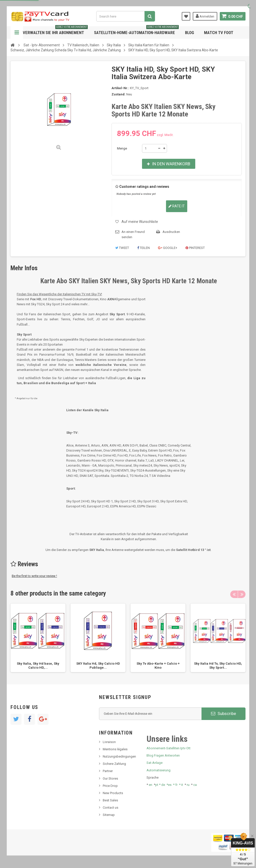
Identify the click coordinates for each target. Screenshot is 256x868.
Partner (108, 771)
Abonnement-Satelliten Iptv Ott (168, 748)
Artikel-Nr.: (120, 88)
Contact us (110, 808)
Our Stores (110, 778)
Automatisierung (158, 770)
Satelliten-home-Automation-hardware (136, 31)
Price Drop (110, 786)
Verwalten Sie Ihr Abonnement (55, 31)
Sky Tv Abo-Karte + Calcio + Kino (158, 666)
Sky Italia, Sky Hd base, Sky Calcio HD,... (38, 666)
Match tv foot (219, 33)
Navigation (17, 33)
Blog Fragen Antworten (163, 755)
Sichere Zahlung (114, 764)
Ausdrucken (171, 232)
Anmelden (205, 16)
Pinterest (195, 248)
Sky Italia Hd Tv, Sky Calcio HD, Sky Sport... (218, 666)
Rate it (177, 206)
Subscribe (223, 713)
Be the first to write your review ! (34, 576)
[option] (38, 638)
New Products (113, 793)
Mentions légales (115, 749)
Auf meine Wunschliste (140, 222)
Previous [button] (234, 594)
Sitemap (109, 815)
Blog (189, 33)
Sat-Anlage (154, 763)
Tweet (122, 248)
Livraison (109, 742)
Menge (122, 148)
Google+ (168, 248)
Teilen (143, 248)
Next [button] (242, 594)
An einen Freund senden (133, 234)
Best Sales (110, 800)
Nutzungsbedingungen (119, 756)
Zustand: (118, 94)
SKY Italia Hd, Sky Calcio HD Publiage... (98, 666)
